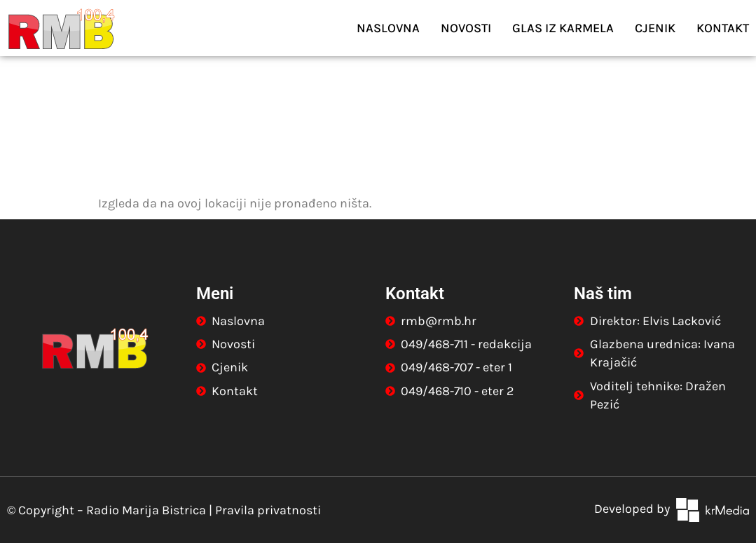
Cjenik (655, 28)
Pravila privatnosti (268, 510)
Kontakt (723, 28)
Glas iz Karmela (563, 28)
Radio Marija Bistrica (146, 510)
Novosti (466, 28)
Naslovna (388, 28)
